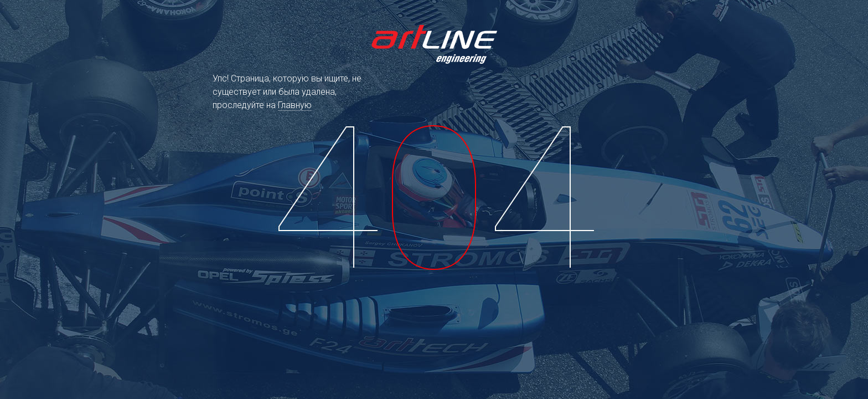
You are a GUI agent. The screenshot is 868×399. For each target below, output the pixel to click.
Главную (295, 105)
